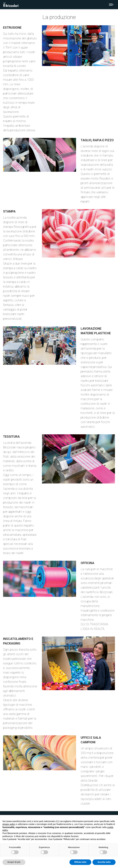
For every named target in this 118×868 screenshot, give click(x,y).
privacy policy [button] (9, 824)
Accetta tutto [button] (104, 862)
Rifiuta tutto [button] (80, 862)
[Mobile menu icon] (111, 5)
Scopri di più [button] (14, 862)
